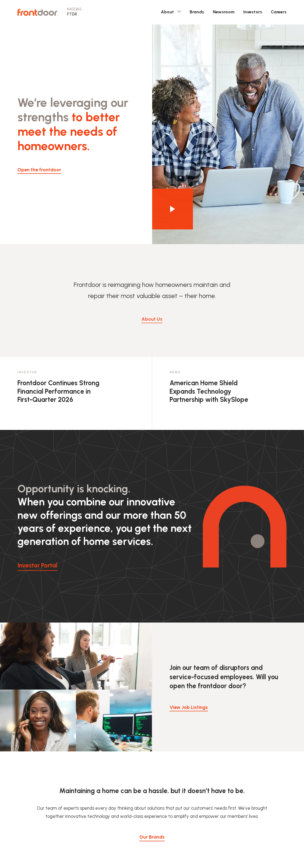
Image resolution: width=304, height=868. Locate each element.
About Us (152, 329)
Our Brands (152, 842)
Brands (197, 12)
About (173, 13)
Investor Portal (37, 565)
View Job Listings (189, 712)
